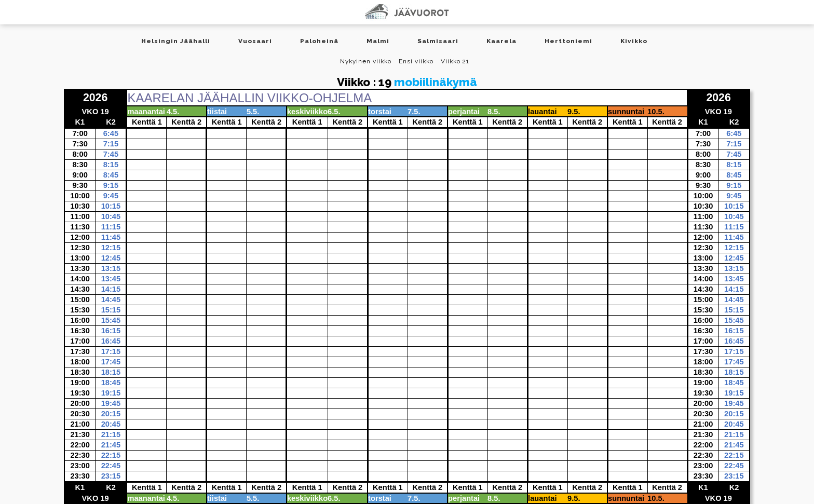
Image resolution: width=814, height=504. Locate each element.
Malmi (378, 41)
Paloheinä (319, 41)
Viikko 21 (455, 61)
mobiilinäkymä (436, 82)
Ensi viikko (416, 61)
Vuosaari (255, 41)
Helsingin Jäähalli (176, 41)
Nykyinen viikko (366, 61)
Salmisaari (438, 41)
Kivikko (634, 41)
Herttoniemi (568, 41)
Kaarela (501, 41)
